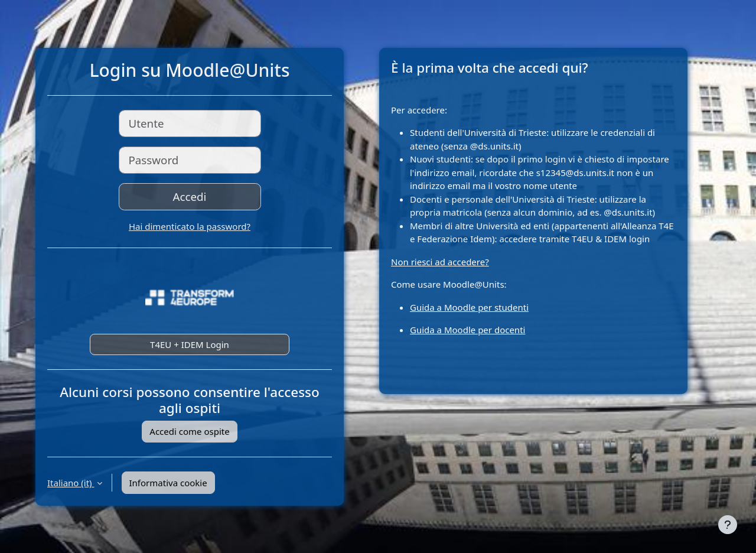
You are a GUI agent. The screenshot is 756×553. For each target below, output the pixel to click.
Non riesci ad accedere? (440, 262)
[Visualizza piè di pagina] (728, 525)
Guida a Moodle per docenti (467, 330)
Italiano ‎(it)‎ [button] (71, 483)
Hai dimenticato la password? (190, 226)
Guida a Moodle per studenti (469, 307)
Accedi (190, 196)
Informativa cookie (168, 483)
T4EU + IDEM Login (190, 344)
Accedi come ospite (189, 431)
